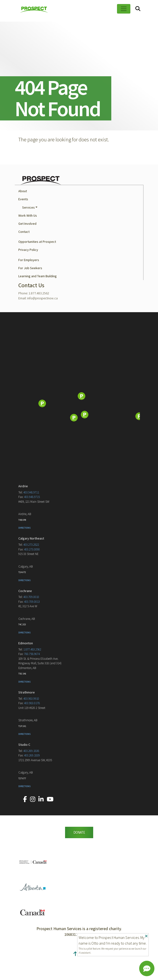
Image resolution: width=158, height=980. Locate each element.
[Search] (138, 9)
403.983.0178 (32, 725)
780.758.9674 (32, 676)
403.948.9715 (32, 519)
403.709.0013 (32, 624)
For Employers (29, 282)
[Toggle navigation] (124, 9)
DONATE (79, 854)
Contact (24, 254)
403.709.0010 (31, 619)
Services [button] (28, 229)
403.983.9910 (31, 721)
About (23, 213)
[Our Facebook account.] (25, 821)
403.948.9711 (31, 514)
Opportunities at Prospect (37, 264)
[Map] (79, 426)
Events (23, 221)
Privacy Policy (28, 272)
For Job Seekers (30, 290)
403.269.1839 (32, 777)
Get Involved (27, 246)
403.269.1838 (31, 773)
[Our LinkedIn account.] (41, 821)
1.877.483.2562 (32, 672)
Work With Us (28, 238)
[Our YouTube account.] (50, 821)
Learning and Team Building (38, 298)
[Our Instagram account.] (33, 821)
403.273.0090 (32, 571)
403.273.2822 (31, 567)
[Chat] (147, 969)
